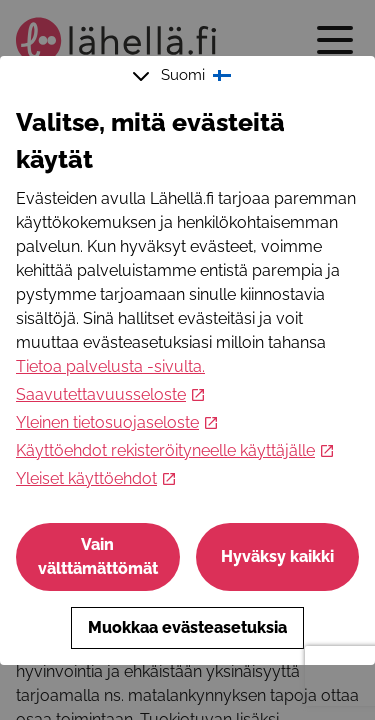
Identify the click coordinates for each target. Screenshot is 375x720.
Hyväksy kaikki (277, 556)
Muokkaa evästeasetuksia (187, 627)
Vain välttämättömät (98, 556)
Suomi (184, 76)
